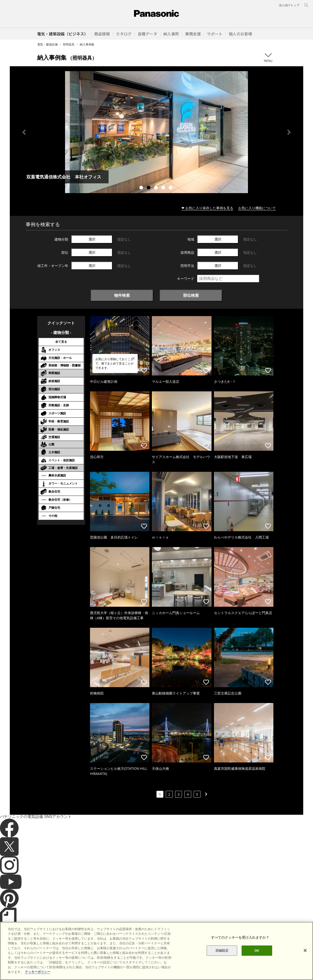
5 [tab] (171, 188)
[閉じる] (305, 950)
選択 (92, 239)
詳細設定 (222, 951)
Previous (24, 132)
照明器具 (69, 44)
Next (289, 132)
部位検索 (191, 295)
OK (257, 951)
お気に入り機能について (257, 208)
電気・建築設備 (47, 44)
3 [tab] (156, 188)
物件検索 (122, 295)
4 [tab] (164, 188)
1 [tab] (142, 188)
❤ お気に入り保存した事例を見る (207, 208)
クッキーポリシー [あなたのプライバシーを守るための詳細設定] (38, 972)
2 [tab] (149, 188)
